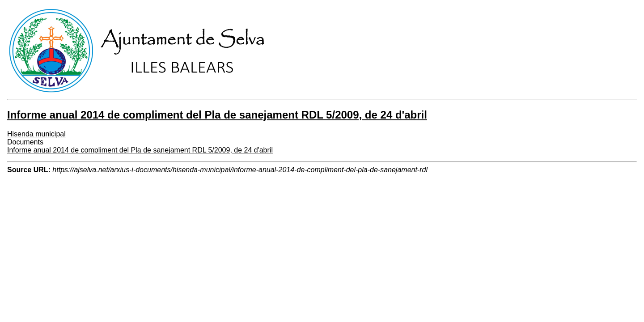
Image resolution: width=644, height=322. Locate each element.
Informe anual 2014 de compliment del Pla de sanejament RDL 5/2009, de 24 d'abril (140, 150)
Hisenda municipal (36, 134)
